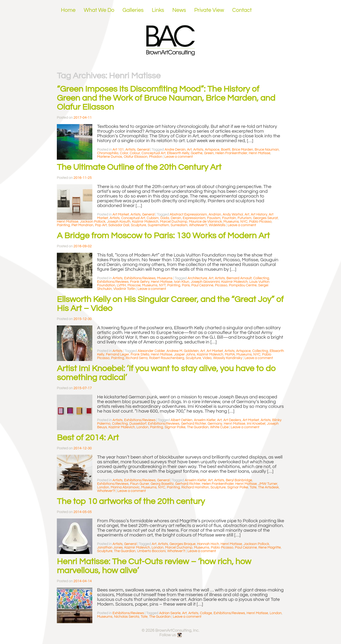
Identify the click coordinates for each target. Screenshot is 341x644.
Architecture (197, 278)
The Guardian (198, 427)
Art (189, 150)
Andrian (215, 214)
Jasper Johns (184, 354)
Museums (231, 222)
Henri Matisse (259, 153)
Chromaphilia (108, 153)
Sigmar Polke (175, 427)
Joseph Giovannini (205, 282)
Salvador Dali (119, 225)
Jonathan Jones (110, 547)
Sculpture (139, 225)
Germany (215, 424)
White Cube (219, 427)
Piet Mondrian (83, 225)
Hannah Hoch (208, 544)
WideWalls (217, 225)
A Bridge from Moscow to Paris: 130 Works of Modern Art (163, 236)
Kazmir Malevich (137, 547)
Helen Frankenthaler (231, 153)
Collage (206, 613)
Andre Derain (175, 150)
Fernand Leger (117, 354)
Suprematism (158, 225)
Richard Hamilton (195, 487)
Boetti (226, 150)
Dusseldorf (138, 424)
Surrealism (179, 225)
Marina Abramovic (125, 487)
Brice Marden (242, 150)
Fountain (229, 218)
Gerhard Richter (193, 424)
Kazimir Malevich (145, 222)
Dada (165, 218)
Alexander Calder (151, 351)
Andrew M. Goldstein (183, 351)
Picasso (221, 285)
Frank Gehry (140, 282)
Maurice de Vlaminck (205, 222)
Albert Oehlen (182, 420)
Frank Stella (140, 354)
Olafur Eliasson (135, 157)
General (143, 150)
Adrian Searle (170, 613)
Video (207, 358)
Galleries (133, 10)
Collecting (261, 278)
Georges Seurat (265, 218)
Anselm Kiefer (205, 420)
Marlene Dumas (110, 157)
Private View (209, 10)
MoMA (230, 354)
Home (68, 10)
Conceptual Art (154, 153)
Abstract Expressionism (188, 214)
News (179, 10)
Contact (242, 10)
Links (158, 10)
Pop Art (101, 225)
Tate (253, 487)
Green (209, 153)
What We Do (99, 10)
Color (124, 153)
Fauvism (214, 218)
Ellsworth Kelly (178, 153)
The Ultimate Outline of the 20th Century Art (139, 167)
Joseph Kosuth (119, 222)
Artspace (212, 150)
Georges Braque (183, 544)
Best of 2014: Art (88, 438)
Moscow (134, 285)
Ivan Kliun (182, 282)
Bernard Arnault (239, 278)
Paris (186, 285)
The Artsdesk (269, 487)
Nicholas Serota (126, 617)
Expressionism (194, 218)
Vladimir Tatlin (124, 289)
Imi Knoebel (256, 424)
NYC (244, 222)
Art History (259, 214)
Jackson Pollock (93, 222)
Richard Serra (137, 358)
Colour (135, 153)
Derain (176, 218)
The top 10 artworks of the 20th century (131, 501)
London (142, 427)
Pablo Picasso (260, 222)
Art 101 (118, 150)
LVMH (121, 285)
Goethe (197, 153)
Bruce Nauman (267, 150)
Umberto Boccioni (151, 551)
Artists (130, 150)
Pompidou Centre (243, 285)
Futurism (245, 218)
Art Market (121, 214)
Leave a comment (179, 157)
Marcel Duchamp (174, 222)
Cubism (153, 218)
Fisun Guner (140, 484)
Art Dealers (232, 420)
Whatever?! (198, 225)
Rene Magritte (269, 547)
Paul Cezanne (202, 285)
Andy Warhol (233, 214)
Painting (63, 225)
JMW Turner (268, 484)
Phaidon (156, 157)
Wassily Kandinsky (228, 358)
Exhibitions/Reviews (140, 278)
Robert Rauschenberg (167, 358)
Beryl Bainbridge (239, 480)
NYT (162, 285)
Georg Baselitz (162, 484)
